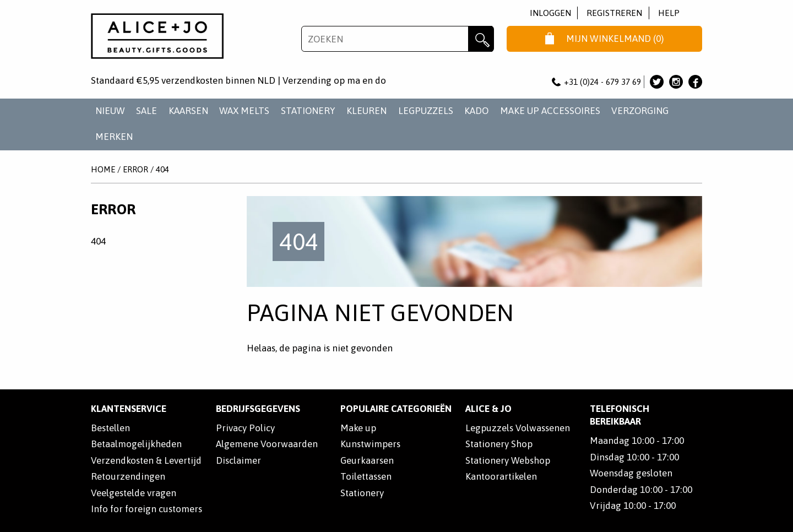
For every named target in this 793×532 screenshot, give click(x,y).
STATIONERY (308, 111)
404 (162, 169)
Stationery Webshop (508, 460)
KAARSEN (188, 111)
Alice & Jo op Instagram (676, 82)
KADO (476, 111)
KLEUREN (366, 111)
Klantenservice (129, 409)
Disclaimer (238, 460)
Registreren (614, 13)
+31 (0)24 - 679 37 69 (596, 82)
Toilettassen (366, 476)
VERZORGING (640, 111)
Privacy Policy (245, 428)
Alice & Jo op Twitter (657, 82)
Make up (358, 428)
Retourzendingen (128, 476)
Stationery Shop (499, 444)
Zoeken (481, 39)
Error (135, 169)
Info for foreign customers (146, 509)
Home (103, 169)
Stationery (362, 493)
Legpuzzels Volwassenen (518, 428)
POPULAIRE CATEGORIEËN (396, 409)
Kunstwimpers (370, 444)
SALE (146, 111)
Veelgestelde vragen (134, 493)
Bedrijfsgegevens (258, 409)
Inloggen (550, 13)
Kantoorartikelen (501, 476)
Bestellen (110, 428)
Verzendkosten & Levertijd (146, 460)
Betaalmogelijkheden (136, 444)
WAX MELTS (244, 111)
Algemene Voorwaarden (267, 444)
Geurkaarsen (367, 460)
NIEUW (110, 111)
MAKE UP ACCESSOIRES (550, 111)
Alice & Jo (488, 409)
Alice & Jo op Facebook (695, 82)
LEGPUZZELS (426, 111)
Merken (114, 137)
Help (669, 13)
